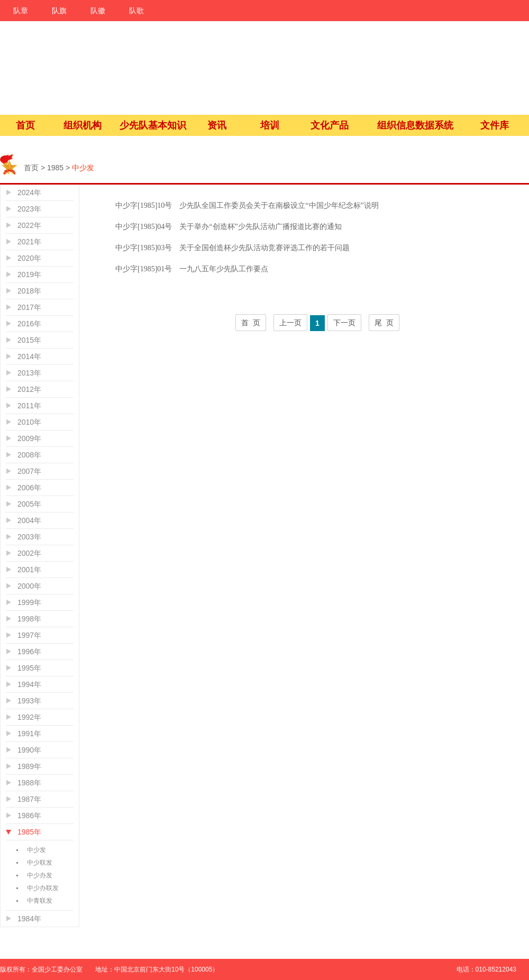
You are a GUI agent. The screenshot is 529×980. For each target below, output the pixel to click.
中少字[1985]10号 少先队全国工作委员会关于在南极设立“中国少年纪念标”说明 (247, 205)
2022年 (29, 225)
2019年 (29, 274)
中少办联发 (43, 888)
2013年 (29, 373)
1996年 (29, 652)
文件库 (495, 125)
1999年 (29, 602)
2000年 (29, 586)
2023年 (29, 209)
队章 (21, 11)
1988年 (29, 783)
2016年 (29, 324)
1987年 (29, 799)
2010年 (29, 422)
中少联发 (40, 863)
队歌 (136, 11)
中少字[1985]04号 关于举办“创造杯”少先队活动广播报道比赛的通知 (229, 227)
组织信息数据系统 (415, 125)
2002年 (29, 553)
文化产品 (330, 125)
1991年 (29, 734)
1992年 (29, 717)
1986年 (29, 816)
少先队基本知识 (153, 125)
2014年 (29, 356)
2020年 (29, 258)
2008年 (29, 455)
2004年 (29, 520)
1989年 (29, 766)
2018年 (29, 291)
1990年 (29, 750)
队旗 (59, 11)
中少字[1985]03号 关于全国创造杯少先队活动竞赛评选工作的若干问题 (232, 248)
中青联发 (40, 901)
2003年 (29, 537)
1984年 (29, 919)
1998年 (29, 619)
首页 (25, 125)
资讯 (217, 125)
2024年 (29, 193)
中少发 (37, 850)
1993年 (29, 701)
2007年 (29, 471)
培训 (270, 125)
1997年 (29, 635)
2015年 (29, 340)
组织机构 (83, 125)
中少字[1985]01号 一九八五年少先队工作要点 (192, 269)
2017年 (29, 307)
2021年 (29, 242)
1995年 (29, 668)
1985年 (29, 832)
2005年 (29, 504)
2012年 (29, 389)
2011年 (29, 406)
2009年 (29, 438)
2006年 (29, 488)
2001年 (29, 570)
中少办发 (40, 875)
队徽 (98, 11)
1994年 (29, 684)
